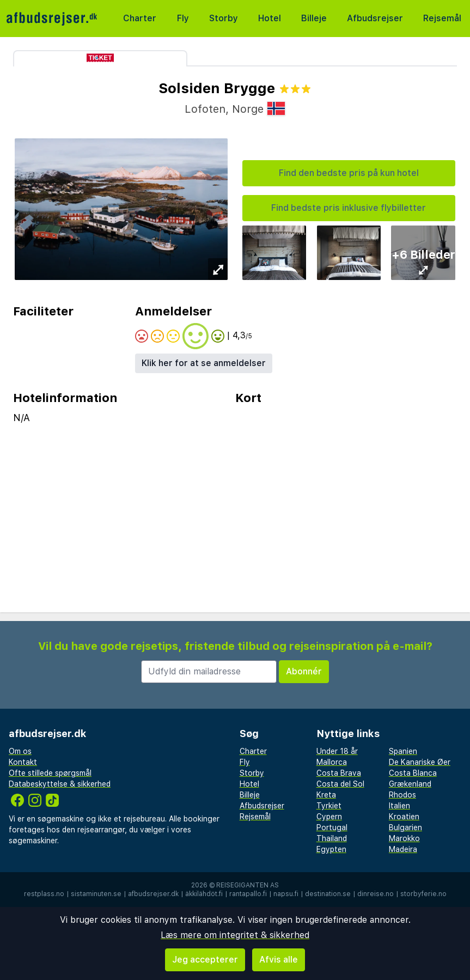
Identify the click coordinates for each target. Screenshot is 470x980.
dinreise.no (376, 894)
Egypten (331, 849)
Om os (20, 751)
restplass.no (44, 894)
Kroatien (404, 817)
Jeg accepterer (205, 960)
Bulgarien (405, 827)
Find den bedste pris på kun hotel (349, 173)
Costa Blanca (413, 773)
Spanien (403, 751)
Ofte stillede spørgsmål (50, 773)
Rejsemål (442, 18)
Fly (183, 18)
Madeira (403, 849)
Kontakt (23, 762)
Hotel (270, 18)
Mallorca (332, 762)
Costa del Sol (340, 784)
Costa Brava (339, 773)
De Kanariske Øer (420, 762)
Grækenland (410, 784)
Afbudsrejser (375, 18)
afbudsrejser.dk (153, 894)
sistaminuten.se (96, 894)
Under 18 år (337, 751)
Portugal (332, 827)
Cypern (329, 817)
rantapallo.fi (248, 894)
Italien (399, 806)
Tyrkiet (329, 806)
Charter (140, 18)
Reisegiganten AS (248, 885)
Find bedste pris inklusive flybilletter (349, 208)
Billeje (314, 18)
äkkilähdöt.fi (204, 894)
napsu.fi (286, 894)
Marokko (404, 838)
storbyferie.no (423, 894)
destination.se (328, 894)
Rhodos (402, 795)
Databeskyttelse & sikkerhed (60, 784)
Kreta (326, 795)
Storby (224, 18)
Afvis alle (279, 960)
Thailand (332, 838)
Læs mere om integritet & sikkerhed (235, 935)
